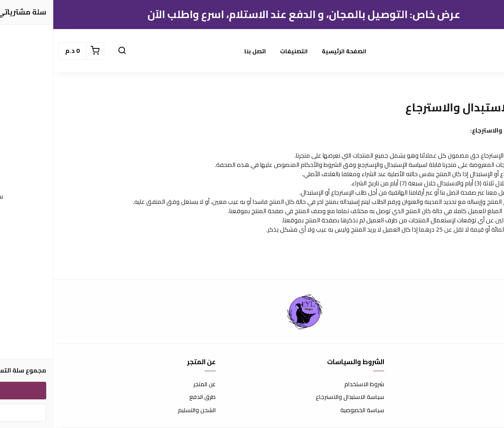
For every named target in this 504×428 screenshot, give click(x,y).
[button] (69, 51)
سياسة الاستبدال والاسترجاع (297, 397)
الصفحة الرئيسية (291, 51)
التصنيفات (241, 51)
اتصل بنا (202, 51)
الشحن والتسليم (143, 410)
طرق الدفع (149, 397)
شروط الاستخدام (311, 384)
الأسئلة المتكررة (481, 397)
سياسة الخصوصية (309, 410)
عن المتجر (151, 384)
